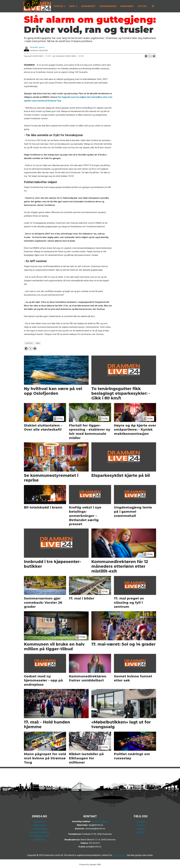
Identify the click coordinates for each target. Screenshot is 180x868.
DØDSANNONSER (108, 6)
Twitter (141, 825)
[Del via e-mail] (154, 56)
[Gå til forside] (37, 6)
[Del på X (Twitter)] (150, 56)
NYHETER (59, 6)
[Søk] (153, 6)
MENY (72, 6)
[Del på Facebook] (146, 56)
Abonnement (39, 825)
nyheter (29, 343)
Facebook (141, 821)
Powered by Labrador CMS (90, 865)
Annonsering (39, 821)
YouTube (141, 832)
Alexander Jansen (100, 821)
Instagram (141, 829)
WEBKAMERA (127, 6)
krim (38, 343)
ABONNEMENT (88, 6)
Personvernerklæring (39, 832)
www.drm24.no (119, 855)
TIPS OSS (142, 6)
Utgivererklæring (39, 829)
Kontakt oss (39, 839)
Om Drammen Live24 (39, 836)
